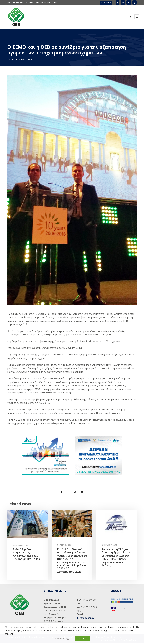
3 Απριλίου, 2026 (21, 546)
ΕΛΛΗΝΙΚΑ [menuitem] (106, 3)
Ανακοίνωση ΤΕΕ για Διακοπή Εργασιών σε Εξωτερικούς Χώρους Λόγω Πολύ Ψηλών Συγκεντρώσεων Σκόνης (116, 558)
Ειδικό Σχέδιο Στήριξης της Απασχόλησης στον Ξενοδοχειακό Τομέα (26, 555)
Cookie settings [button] (62, 638)
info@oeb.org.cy (86, 618)
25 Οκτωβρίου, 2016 (22, 60)
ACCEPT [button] (82, 639)
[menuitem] (106, 3)
